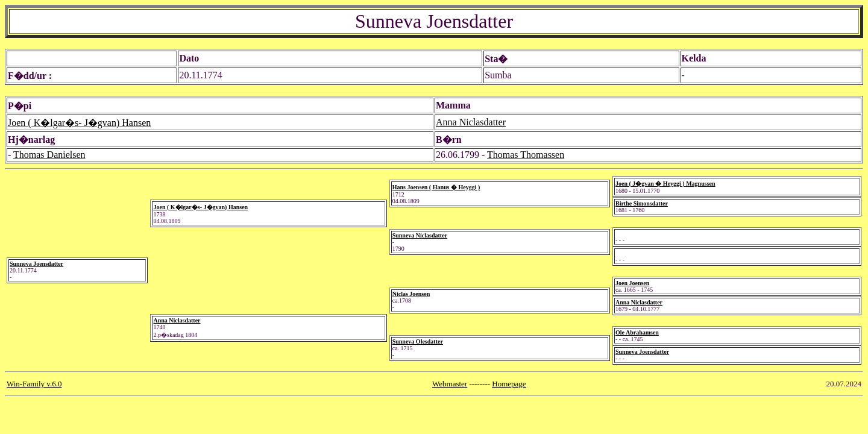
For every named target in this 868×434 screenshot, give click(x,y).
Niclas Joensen (411, 294)
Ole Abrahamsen (637, 332)
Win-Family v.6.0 (34, 384)
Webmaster (450, 384)
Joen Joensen (632, 283)
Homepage (509, 384)
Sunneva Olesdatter (418, 341)
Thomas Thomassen (526, 155)
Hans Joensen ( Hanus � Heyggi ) (436, 187)
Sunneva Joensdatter (36, 264)
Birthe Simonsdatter (642, 203)
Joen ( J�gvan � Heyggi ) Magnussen (665, 184)
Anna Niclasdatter (471, 122)
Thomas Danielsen (49, 155)
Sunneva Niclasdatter (420, 235)
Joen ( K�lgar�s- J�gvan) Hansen (79, 123)
